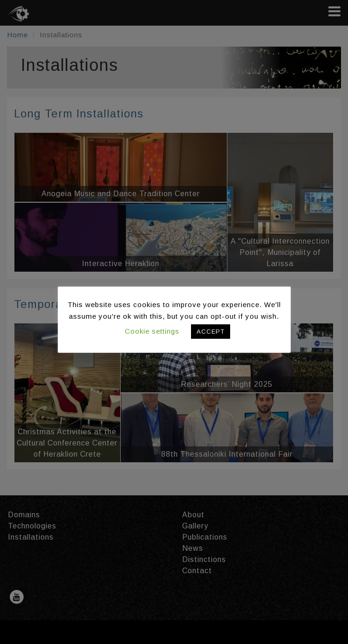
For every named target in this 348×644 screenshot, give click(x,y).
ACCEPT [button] (211, 332)
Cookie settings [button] (152, 331)
